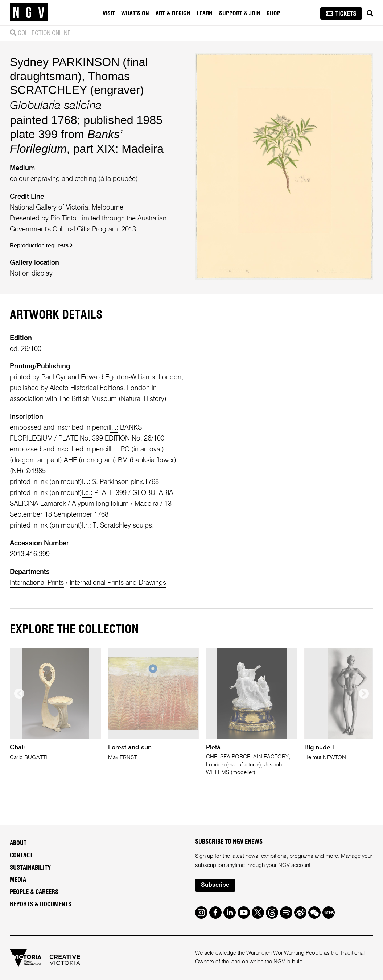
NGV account (294, 865)
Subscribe (215, 885)
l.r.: (114, 449)
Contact (21, 856)
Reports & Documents (41, 905)
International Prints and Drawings (118, 583)
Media (18, 880)
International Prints (37, 583)
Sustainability (30, 868)
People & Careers (34, 892)
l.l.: (114, 428)
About (18, 843)
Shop (273, 13)
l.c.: (87, 493)
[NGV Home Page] (29, 13)
